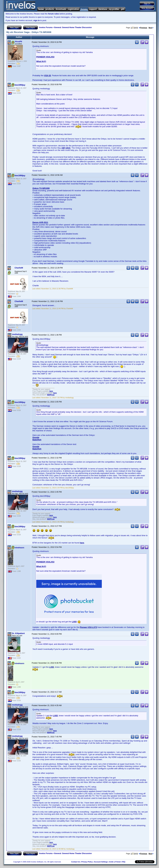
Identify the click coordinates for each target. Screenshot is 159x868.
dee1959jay (20, 85)
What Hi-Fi (41, 61)
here (51, 391)
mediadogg (17, 334)
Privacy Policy (87, 862)
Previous (143, 28)
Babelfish (37, 440)
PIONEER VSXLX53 (45, 57)
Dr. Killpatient (18, 633)
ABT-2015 (66, 148)
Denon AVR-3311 (40, 222)
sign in (37, 20)
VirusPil (18, 42)
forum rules (54, 14)
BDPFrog (51, 395)
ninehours (19, 548)
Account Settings (101, 862)
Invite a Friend (115, 862)
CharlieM (19, 268)
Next (151, 28)
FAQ (124, 862)
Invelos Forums (46, 27)
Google (36, 437)
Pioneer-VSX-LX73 (88, 627)
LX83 (74, 622)
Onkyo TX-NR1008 (41, 188)
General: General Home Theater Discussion (73, 27)
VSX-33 (48, 75)
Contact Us (76, 862)
